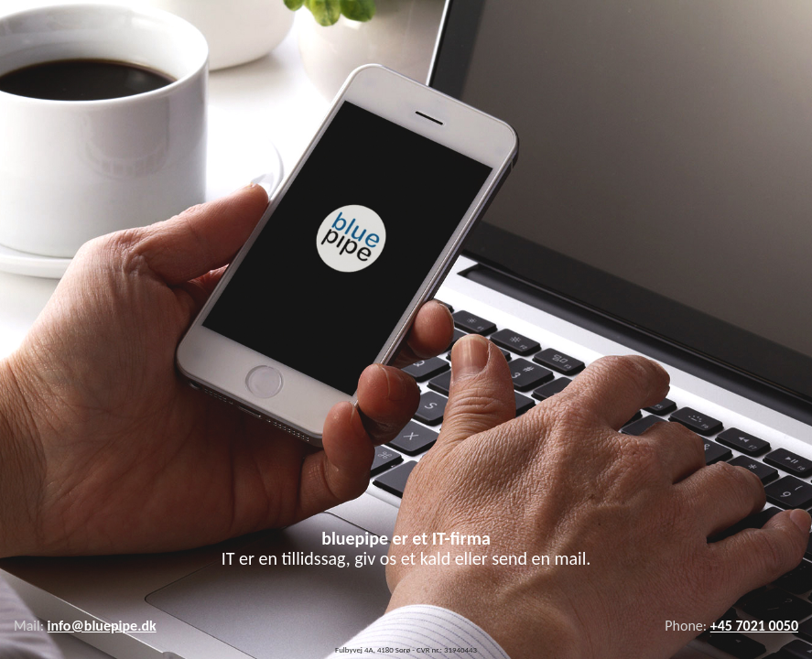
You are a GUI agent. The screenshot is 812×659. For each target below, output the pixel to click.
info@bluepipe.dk (102, 626)
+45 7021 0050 (754, 626)
